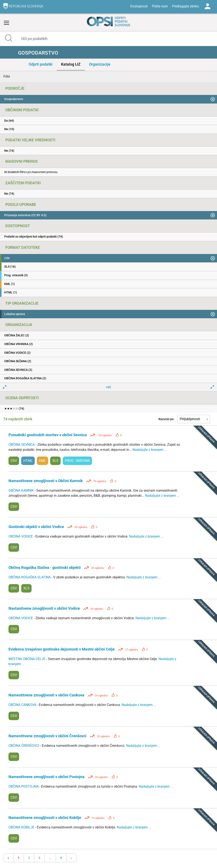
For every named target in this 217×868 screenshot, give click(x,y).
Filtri (7, 76)
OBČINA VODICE (21, 536)
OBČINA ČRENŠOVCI (24, 746)
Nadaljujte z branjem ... (150, 450)
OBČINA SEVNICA (22, 445)
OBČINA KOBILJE (22, 827)
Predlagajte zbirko (186, 6)
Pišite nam (160, 6)
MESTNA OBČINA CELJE (27, 659)
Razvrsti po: (166, 419)
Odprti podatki (41, 64)
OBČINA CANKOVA (23, 705)
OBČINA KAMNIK (22, 490)
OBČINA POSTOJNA (24, 786)
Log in (207, 6)
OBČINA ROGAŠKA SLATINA (30, 577)
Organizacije (100, 64)
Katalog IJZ (71, 64)
